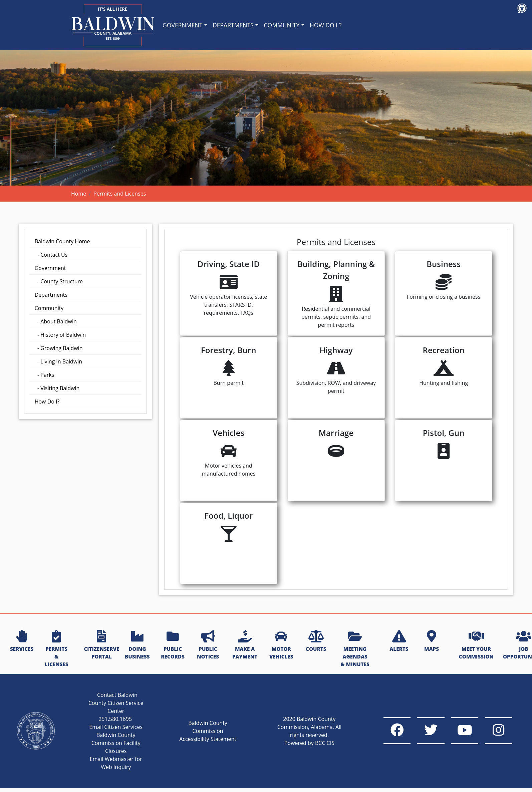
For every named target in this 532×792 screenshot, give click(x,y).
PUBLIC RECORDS (173, 645)
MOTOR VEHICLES (281, 645)
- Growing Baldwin (59, 348)
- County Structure (59, 281)
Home (79, 194)
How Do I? (47, 402)
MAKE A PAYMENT (245, 645)
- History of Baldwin (60, 335)
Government (50, 268)
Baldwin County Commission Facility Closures (109, 751)
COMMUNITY (282, 25)
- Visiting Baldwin (57, 388)
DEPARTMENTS (233, 25)
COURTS (316, 641)
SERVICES (22, 641)
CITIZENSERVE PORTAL (101, 645)
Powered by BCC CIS (288, 747)
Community (49, 308)
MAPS (432, 641)
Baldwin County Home (62, 241)
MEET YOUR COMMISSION (476, 645)
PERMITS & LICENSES (57, 649)
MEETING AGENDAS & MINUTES (355, 649)
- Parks (45, 375)
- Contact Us (51, 255)
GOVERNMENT (182, 25)
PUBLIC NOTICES (208, 645)
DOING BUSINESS (137, 645)
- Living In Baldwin (58, 361)
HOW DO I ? (326, 25)
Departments (51, 295)
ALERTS (399, 641)
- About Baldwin (56, 321)
